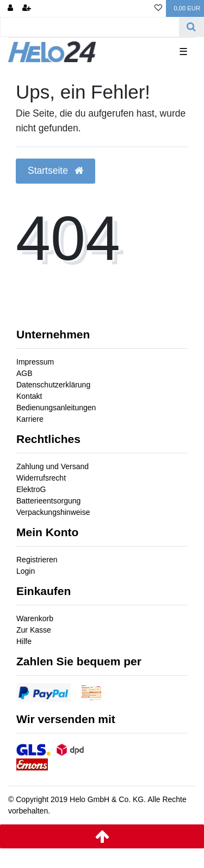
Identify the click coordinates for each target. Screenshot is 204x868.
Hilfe (24, 641)
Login (26, 571)
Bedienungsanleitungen (56, 408)
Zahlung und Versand (52, 466)
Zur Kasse (34, 630)
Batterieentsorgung (48, 501)
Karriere (30, 419)
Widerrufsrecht (41, 478)
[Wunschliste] (158, 8)
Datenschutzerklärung (53, 385)
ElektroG (31, 489)
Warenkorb (35, 618)
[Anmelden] (10, 8)
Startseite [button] (55, 171)
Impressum (35, 362)
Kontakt (29, 396)
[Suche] (191, 27)
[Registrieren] (27, 8)
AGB (24, 373)
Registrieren (37, 560)
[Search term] (90, 27)
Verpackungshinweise (53, 512)
